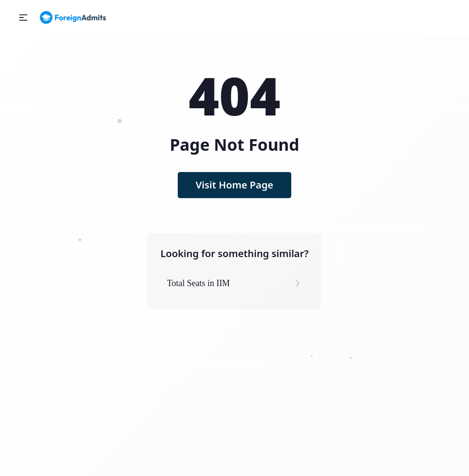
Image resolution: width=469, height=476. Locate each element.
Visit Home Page (234, 185)
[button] (23, 18)
